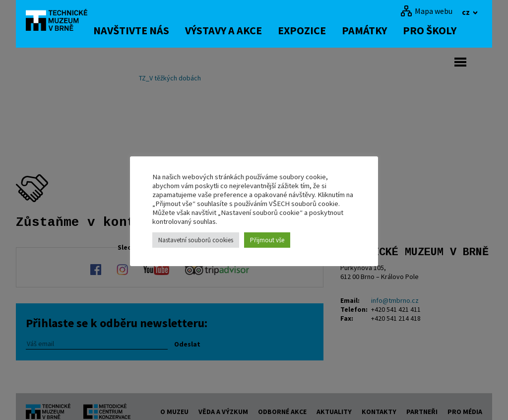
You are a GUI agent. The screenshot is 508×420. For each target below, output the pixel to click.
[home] (63, 22)
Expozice (318, 30)
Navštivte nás (147, 30)
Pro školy (445, 30)
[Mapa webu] (426, 11)
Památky (380, 30)
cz (467, 12)
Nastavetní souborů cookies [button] (196, 240)
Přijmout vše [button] (267, 240)
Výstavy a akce (239, 30)
